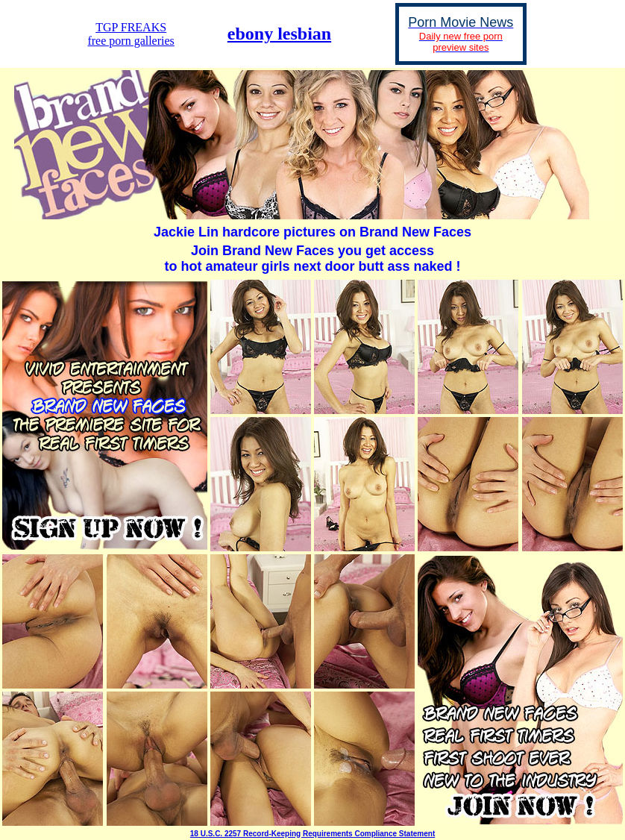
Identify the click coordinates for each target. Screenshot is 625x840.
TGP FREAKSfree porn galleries (131, 34)
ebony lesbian (279, 34)
